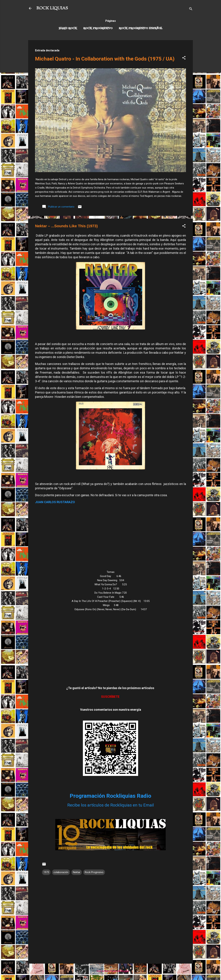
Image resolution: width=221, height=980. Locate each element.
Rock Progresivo (98, 28)
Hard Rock (68, 28)
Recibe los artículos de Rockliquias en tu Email (111, 805)
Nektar (77, 872)
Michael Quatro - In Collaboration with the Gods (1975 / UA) (105, 59)
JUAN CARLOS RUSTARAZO (55, 502)
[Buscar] (191, 9)
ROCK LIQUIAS (52, 8)
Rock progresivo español (141, 28)
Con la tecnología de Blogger (111, 971)
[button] (184, 58)
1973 (46, 872)
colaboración (61, 872)
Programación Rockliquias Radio (110, 796)
